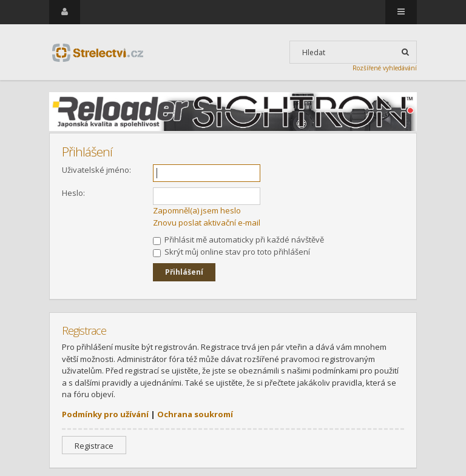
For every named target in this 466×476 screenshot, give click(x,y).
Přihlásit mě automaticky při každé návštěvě (238, 240)
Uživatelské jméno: (96, 170)
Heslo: (73, 193)
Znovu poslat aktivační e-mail (207, 223)
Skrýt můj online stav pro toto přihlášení (231, 252)
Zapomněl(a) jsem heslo (197, 210)
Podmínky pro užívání (105, 414)
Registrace (94, 446)
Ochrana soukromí (195, 414)
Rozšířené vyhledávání (385, 68)
